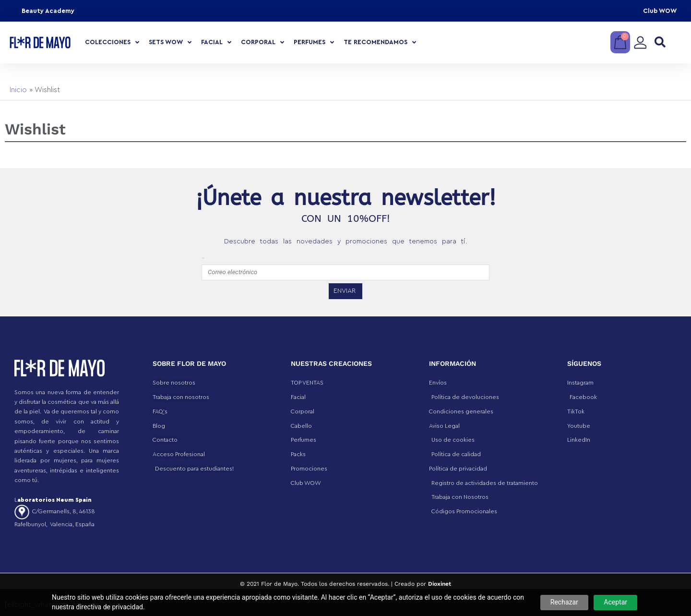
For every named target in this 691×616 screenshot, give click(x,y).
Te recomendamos (380, 42)
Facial (216, 42)
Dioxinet (440, 584)
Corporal (262, 42)
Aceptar (615, 602)
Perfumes (314, 42)
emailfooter (203, 258)
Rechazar (564, 602)
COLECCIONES (112, 42)
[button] (660, 42)
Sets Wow (170, 42)
